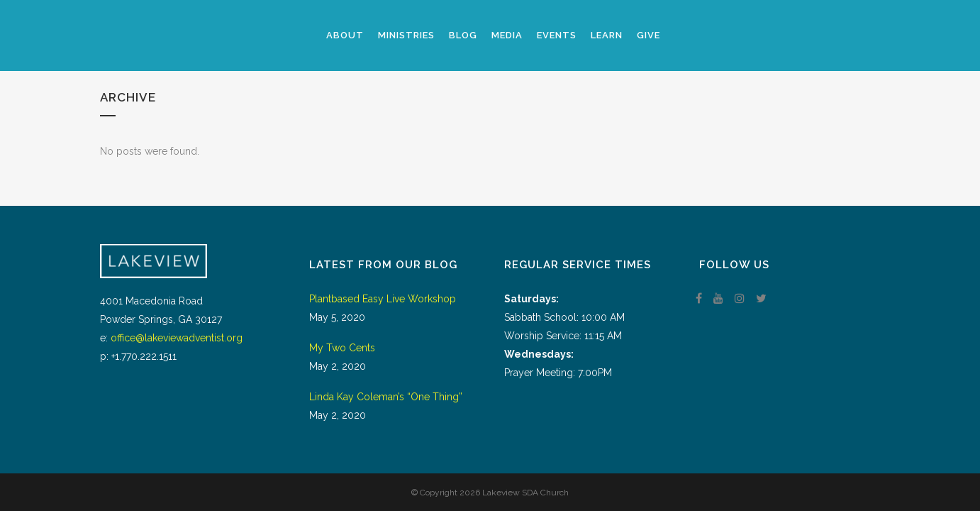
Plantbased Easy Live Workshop (383, 299)
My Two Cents (342, 348)
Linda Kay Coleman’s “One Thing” (386, 397)
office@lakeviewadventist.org (177, 338)
